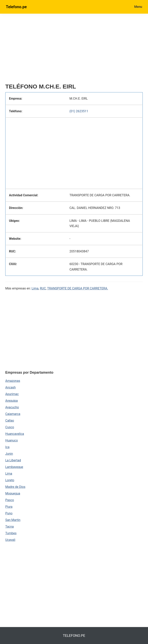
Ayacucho (12, 407)
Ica (7, 447)
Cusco (10, 427)
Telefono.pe (16, 7)
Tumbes (11, 533)
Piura (9, 507)
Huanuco (12, 440)
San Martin (13, 520)
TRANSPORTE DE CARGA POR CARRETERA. (78, 288)
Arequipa (12, 401)
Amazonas (13, 381)
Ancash (10, 387)
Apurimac (12, 394)
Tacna (9, 527)
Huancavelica (15, 434)
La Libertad (13, 460)
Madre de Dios (15, 487)
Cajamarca (13, 414)
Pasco (10, 500)
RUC (43, 288)
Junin (9, 454)
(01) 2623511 (79, 111)
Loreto (10, 480)
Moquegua (13, 493)
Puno (9, 513)
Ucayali (10, 540)
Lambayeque (14, 467)
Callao (10, 421)
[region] (74, 50)
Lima (35, 288)
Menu (138, 7)
